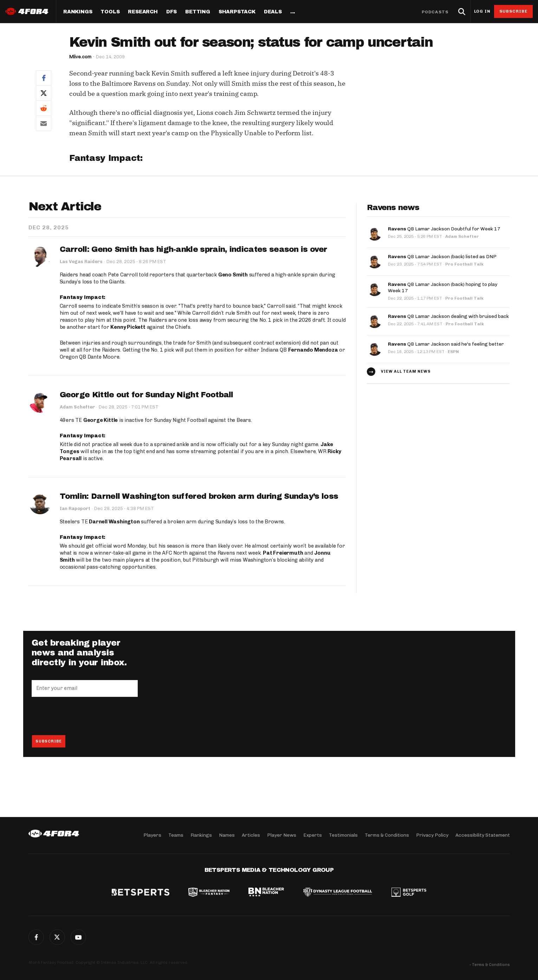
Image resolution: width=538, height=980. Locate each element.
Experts (313, 835)
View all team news (406, 371)
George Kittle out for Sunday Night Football (147, 395)
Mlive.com (80, 57)
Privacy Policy (432, 835)
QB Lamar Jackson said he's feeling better (446, 344)
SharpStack (237, 12)
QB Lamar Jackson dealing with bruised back (448, 316)
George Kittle (101, 420)
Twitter (57, 937)
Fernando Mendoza (313, 350)
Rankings (78, 12)
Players (152, 835)
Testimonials (343, 835)
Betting (198, 12)
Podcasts (435, 12)
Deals (273, 12)
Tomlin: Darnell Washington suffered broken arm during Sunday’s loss (199, 496)
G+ (78, 937)
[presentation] (85, 716)
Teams (176, 835)
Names (227, 835)
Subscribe (514, 11)
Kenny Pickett (128, 327)
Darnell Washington (114, 522)
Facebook (36, 937)
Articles (251, 835)
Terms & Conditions (387, 835)
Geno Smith (233, 275)
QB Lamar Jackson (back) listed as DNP (442, 257)
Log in (482, 11)
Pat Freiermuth (283, 553)
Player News (282, 835)
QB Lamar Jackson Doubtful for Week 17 (444, 229)
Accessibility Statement (483, 835)
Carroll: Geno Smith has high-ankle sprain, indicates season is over (193, 249)
